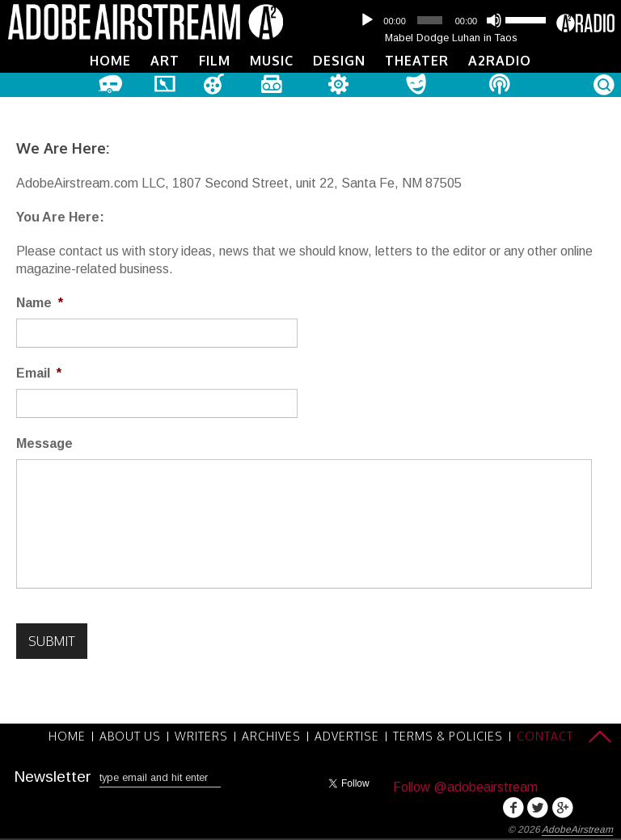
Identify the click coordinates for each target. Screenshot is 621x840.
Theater (417, 61)
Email (39, 373)
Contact (545, 737)
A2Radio (500, 61)
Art (165, 61)
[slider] (429, 20)
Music (272, 61)
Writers (201, 737)
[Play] (367, 20)
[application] (451, 20)
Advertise (347, 737)
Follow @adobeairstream (465, 787)
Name (40, 303)
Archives (271, 737)
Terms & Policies (448, 737)
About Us (130, 737)
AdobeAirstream (577, 829)
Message (44, 443)
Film (215, 61)
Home (110, 61)
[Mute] (494, 20)
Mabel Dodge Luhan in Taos (451, 38)
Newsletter (53, 777)
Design (339, 61)
